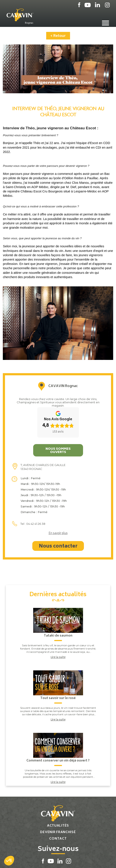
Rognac (29, 23)
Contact (58, 839)
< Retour (58, 36)
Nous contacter (58, 546)
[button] (9, 861)
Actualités (58, 826)
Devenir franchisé (58, 832)
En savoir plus (58, 534)
